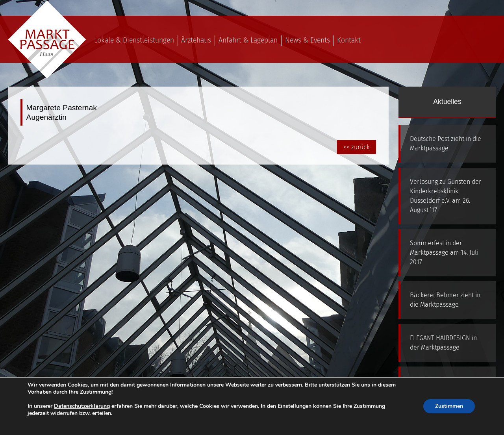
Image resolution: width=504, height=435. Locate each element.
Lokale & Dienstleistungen (134, 40)
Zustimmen (449, 406)
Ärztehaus (196, 40)
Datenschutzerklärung (82, 406)
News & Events (308, 40)
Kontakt (349, 40)
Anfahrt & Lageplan (248, 40)
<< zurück (357, 147)
